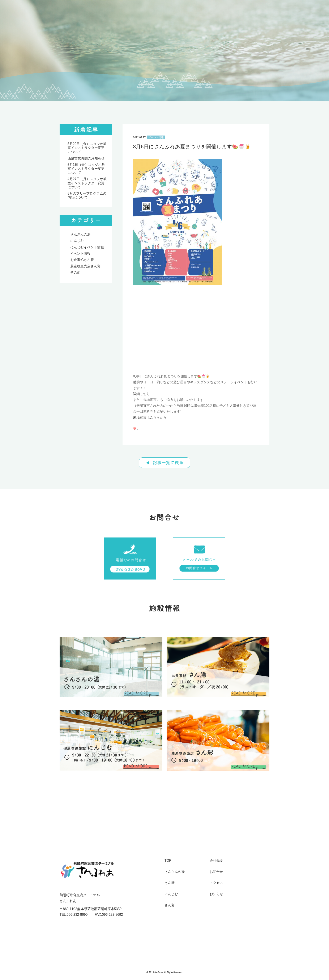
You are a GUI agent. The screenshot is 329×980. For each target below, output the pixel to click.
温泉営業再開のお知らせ (86, 158)
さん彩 (170, 905)
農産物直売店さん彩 (85, 266)
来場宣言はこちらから (150, 417)
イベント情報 (80, 254)
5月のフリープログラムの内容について (87, 195)
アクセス (216, 883)
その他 (75, 272)
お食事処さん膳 (82, 260)
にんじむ (77, 241)
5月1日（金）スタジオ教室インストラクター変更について (86, 169)
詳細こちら (141, 394)
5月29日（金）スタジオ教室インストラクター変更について (87, 148)
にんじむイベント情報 (87, 247)
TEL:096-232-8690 (74, 915)
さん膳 (170, 883)
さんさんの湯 (80, 234)
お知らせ (216, 894)
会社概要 (216, 861)
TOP (168, 861)
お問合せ (216, 872)
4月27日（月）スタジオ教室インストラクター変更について (87, 183)
